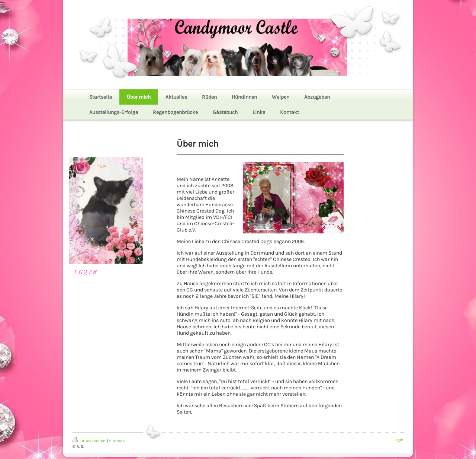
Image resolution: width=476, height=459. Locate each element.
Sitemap (117, 441)
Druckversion (90, 441)
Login (398, 440)
